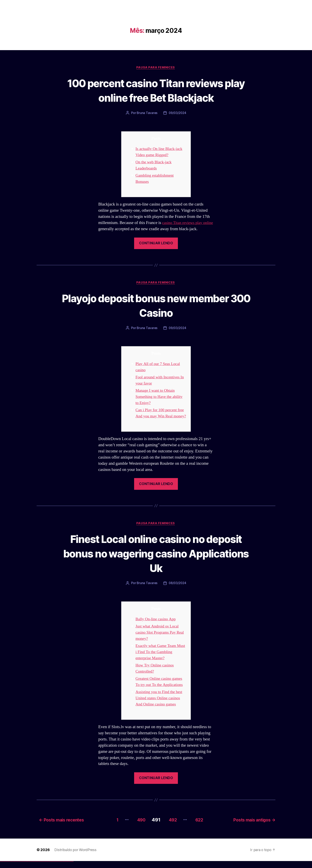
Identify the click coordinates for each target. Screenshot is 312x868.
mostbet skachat (45, 868)
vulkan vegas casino (4, 868)
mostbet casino (52, 868)
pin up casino (33, 868)
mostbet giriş (60, 868)
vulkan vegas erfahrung (20, 868)
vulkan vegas (1, 868)
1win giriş (27, 868)
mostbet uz (44, 868)
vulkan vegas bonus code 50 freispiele (23, 868)
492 (171, 827)
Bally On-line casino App (157, 627)
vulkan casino (2, 868)
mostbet (43, 868)
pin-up (34, 868)
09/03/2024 (178, 113)
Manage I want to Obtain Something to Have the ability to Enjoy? (160, 398)
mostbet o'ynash (54, 868)
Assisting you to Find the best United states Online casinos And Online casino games (160, 706)
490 (137, 827)
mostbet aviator (65, 868)
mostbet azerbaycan (68, 868)
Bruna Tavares (147, 113)
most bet (57, 868)
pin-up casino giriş (36, 868)
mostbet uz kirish (49, 868)
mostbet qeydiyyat (72, 868)
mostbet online (50, 868)
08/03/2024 (178, 591)
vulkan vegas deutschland (9, 868)
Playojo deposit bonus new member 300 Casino (156, 306)
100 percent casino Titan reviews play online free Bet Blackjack (156, 90)
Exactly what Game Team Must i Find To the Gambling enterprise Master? (160, 659)
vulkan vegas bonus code (12, 868)
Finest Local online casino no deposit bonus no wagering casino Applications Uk (156, 560)
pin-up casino (38, 868)
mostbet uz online (55, 868)
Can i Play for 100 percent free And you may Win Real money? (159, 417)
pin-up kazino (39, 868)
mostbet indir (63, 868)
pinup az (35, 868)
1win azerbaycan (30, 868)
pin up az (42, 868)
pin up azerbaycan (40, 868)
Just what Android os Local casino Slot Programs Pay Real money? (158, 640)
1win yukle (31, 868)
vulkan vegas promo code (15, 868)
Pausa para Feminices (156, 68)
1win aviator (28, 868)
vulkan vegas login (6, 868)
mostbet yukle (62, 868)
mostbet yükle (71, 868)
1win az (26, 868)
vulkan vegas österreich (17, 868)
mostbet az (59, 868)
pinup (33, 868)
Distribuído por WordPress (75, 857)
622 (200, 827)
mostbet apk (47, 868)
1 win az (29, 868)
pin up (32, 868)
